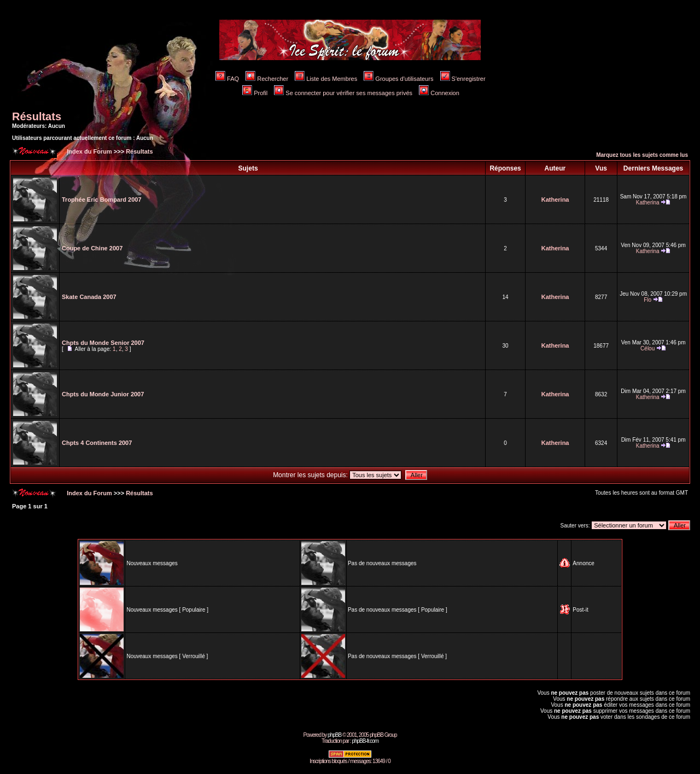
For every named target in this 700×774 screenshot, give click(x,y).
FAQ (227, 79)
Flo (647, 300)
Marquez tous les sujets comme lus (642, 155)
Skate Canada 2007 (89, 297)
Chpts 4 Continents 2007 (97, 443)
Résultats (37, 116)
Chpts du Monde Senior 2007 (103, 343)
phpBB (334, 735)
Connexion (439, 93)
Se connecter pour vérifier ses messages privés (343, 93)
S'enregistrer (463, 79)
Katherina (555, 200)
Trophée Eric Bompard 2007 (102, 200)
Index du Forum (89, 151)
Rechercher (267, 79)
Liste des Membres (326, 79)
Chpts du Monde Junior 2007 (103, 394)
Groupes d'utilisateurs (398, 79)
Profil (255, 93)
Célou (647, 348)
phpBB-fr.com (365, 741)
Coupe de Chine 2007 (92, 248)
